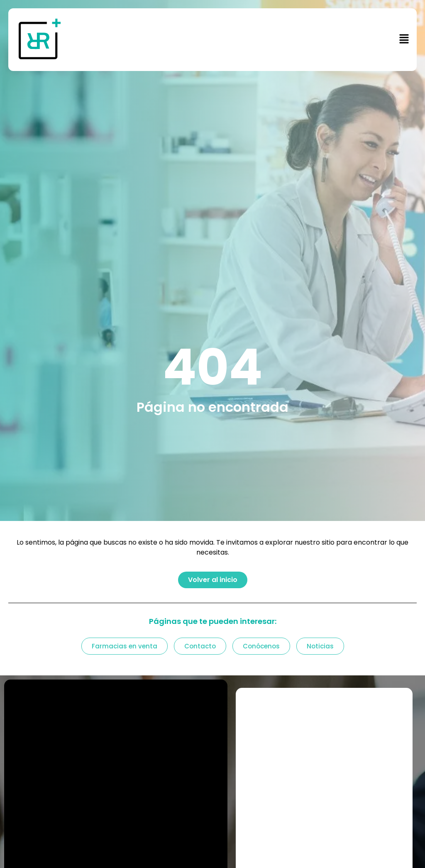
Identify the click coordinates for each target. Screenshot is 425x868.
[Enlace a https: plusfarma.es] (53, 40)
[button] (253, 39)
